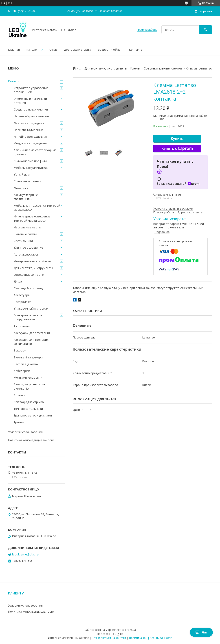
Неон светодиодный (28, 130)
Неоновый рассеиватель (32, 116)
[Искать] (205, 30)
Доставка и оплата (78, 50)
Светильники (23, 241)
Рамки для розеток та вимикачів (29, 386)
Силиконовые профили (30, 161)
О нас (53, 50)
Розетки (20, 395)
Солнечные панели (27, 181)
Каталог (32, 50)
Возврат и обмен (110, 50)
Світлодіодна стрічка (29, 402)
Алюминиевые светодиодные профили (35, 152)
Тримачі (19, 422)
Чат (201, 632)
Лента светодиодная (29, 123)
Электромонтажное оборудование (28, 317)
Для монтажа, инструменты (106, 68)
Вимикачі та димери (28, 357)
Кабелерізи (22, 371)
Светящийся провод (28, 288)
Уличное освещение (28, 247)
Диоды (19, 281)
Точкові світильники (28, 409)
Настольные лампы (28, 227)
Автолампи (22, 326)
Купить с (177, 149)
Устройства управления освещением (31, 90)
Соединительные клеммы (163, 68)
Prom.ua (130, 630)
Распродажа (23, 302)
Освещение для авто (29, 275)
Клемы (135, 68)
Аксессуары (22, 295)
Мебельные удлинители (31, 168)
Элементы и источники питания (30, 101)
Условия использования (25, 432)
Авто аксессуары (26, 254)
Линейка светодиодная (31, 137)
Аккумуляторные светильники (26, 197)
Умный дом (22, 174)
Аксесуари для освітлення (32, 333)
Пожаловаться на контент (109, 638)
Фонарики (21, 188)
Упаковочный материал (31, 308)
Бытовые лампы (25, 234)
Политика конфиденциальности (31, 440)
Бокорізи (20, 350)
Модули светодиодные (30, 143)
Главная (14, 50)
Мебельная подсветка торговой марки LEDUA (37, 208)
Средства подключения (31, 109)
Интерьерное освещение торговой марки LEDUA (32, 218)
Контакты (136, 50)
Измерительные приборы (32, 261)
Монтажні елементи (28, 377)
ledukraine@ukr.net (26, 554)
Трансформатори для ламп (33, 415)
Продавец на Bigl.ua (110, 634)
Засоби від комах (26, 364)
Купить (177, 139)
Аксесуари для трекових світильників (31, 342)
